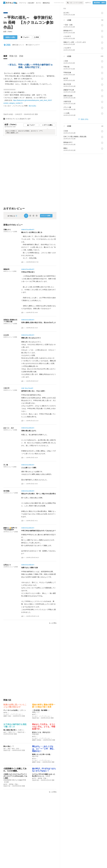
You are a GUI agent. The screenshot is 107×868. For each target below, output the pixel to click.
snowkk (6, 335)
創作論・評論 (13, 784)
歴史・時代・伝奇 (13, 749)
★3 (4, 749)
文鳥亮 (48, 776)
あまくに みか (9, 428)
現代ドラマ (12, 732)
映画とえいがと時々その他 (41, 754)
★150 (5, 784)
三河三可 (6, 388)
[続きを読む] (30, 90)
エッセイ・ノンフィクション (12, 714)
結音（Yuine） (8, 32)
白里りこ (21, 730)
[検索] (68, 3)
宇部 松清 (35, 734)
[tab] (6, 57)
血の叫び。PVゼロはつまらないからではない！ (44, 770)
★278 (34, 778)
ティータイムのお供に (11, 710)
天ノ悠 (6, 465)
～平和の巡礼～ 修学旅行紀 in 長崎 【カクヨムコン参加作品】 (28, 22)
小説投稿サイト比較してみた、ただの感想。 (15, 770)
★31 (5, 732)
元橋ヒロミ (7, 230)
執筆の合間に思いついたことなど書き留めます (15, 706)
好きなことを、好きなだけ (41, 732)
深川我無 (6, 491)
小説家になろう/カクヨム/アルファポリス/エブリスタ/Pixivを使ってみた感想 (15, 776)
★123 (34, 759)
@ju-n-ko (35, 756)
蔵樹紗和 (6, 269)
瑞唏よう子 (36, 712)
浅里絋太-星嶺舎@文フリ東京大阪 (10, 321)
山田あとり (7, 565)
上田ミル (23, 710)
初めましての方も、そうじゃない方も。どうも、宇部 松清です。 (44, 727)
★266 (5, 713)
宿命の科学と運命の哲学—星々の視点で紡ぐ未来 (44, 706)
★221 (34, 736)
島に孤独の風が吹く (10, 730)
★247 (34, 714)
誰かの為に (7, 746)
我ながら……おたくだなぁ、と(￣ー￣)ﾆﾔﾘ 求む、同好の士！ (44, 749)
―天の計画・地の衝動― (40, 710)
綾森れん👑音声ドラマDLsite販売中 (10, 529)
